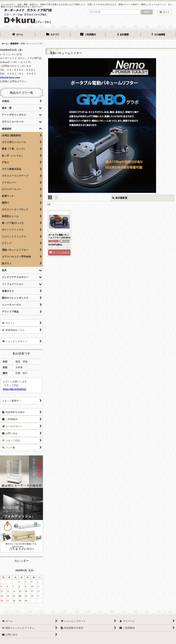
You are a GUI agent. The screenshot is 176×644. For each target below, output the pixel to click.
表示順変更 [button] (120, 198)
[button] (158, 35)
